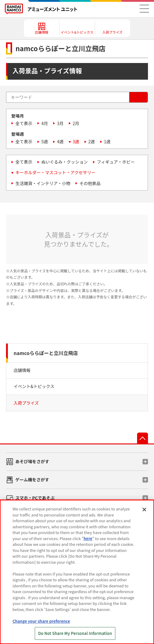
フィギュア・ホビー (116, 162)
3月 (60, 123)
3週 (76, 141)
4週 (60, 141)
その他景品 (90, 183)
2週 (91, 141)
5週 (45, 141)
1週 (107, 141)
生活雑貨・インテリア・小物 (43, 183)
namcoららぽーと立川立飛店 (46, 353)
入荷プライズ (26, 403)
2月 (76, 123)
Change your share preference (41, 621)
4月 (45, 123)
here (88, 538)
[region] (77, 572)
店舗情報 (22, 370)
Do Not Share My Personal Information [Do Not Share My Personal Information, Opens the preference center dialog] (75, 633)
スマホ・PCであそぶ (35, 498)
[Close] (144, 510)
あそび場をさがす (32, 461)
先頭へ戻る (143, 438)
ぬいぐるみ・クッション (65, 162)
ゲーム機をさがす (32, 480)
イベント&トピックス (34, 386)
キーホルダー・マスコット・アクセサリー (55, 172)
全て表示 (24, 123)
